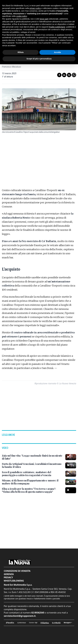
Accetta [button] (57, 52)
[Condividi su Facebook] (59, 75)
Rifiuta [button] (21, 52)
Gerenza (9, 574)
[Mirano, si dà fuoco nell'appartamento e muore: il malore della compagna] (32, 482)
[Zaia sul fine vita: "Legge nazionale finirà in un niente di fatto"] (32, 457)
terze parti (44, 19)
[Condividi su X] (69, 75)
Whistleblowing (14, 581)
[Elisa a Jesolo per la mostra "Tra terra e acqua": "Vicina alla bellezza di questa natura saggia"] (32, 490)
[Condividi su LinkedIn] (64, 75)
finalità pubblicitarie (57, 27)
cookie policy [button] (22, 16)
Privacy (8, 577)
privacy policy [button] (35, 8)
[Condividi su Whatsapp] (74, 75)
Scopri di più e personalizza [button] (39, 59)
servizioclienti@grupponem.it (20, 616)
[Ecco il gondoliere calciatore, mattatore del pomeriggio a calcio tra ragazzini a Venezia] (32, 474)
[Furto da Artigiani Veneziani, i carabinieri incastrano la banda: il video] (32, 465)
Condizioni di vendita (17, 571)
